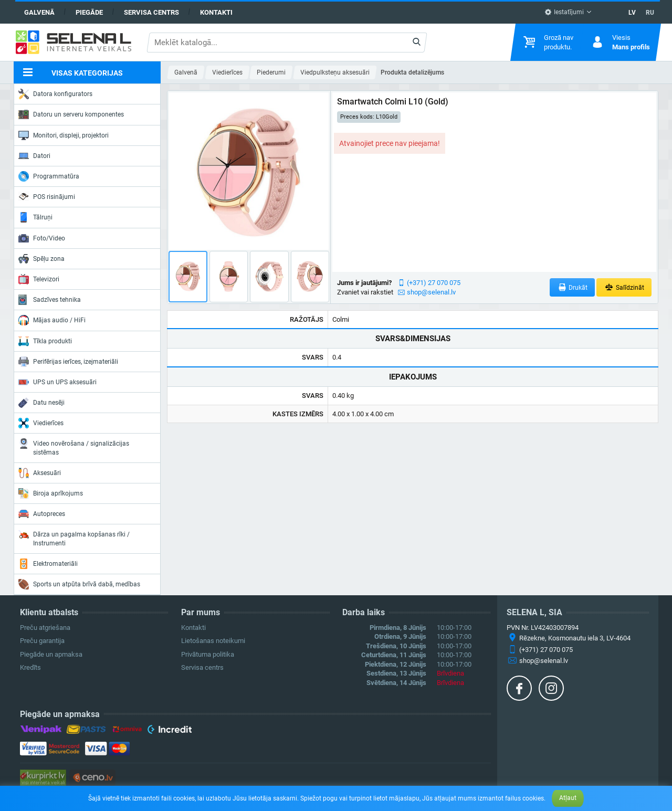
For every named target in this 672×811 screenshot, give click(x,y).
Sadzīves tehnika (50, 300)
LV (632, 13)
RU (650, 13)
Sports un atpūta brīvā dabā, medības (79, 584)
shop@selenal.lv (431, 292)
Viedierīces (41, 423)
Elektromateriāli (48, 564)
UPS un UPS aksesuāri (57, 382)
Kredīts (30, 667)
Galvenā (39, 12)
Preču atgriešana (45, 628)
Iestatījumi (564, 12)
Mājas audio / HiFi (52, 320)
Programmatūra (49, 176)
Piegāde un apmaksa (51, 654)
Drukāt (573, 287)
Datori (34, 156)
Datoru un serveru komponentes (71, 114)
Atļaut (568, 798)
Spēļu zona (41, 259)
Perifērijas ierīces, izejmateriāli (68, 362)
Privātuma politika (208, 654)
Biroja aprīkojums (51, 493)
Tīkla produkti (45, 341)
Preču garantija (42, 641)
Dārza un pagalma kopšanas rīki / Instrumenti (74, 538)
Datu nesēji (41, 403)
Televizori (39, 279)
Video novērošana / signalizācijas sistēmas (74, 447)
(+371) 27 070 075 (434, 283)
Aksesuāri (40, 473)
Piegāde (89, 12)
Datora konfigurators (55, 94)
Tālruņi (35, 217)
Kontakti (216, 12)
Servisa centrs (151, 12)
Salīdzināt (624, 287)
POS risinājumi (47, 196)
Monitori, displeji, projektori (64, 135)
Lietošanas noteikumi (213, 641)
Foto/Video (42, 238)
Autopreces (42, 514)
